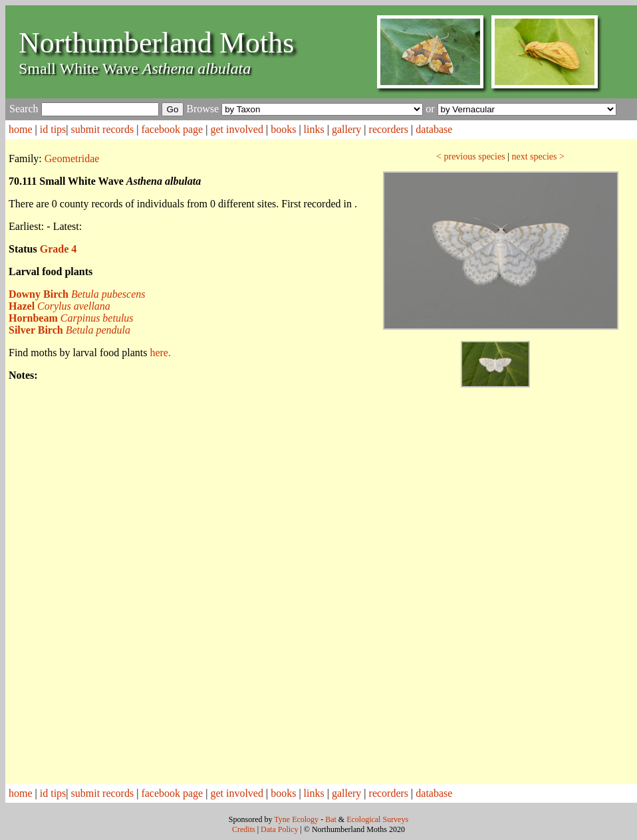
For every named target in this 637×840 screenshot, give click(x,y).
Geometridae (72, 158)
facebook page (172, 129)
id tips (53, 129)
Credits (244, 829)
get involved (237, 129)
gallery (346, 129)
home (21, 129)
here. (160, 353)
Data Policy (279, 829)
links (314, 129)
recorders (389, 129)
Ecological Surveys (377, 819)
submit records (103, 129)
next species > (538, 157)
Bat (331, 819)
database (434, 129)
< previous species (471, 157)
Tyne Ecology (296, 819)
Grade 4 (59, 249)
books (283, 129)
